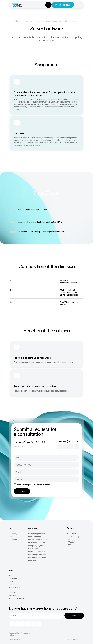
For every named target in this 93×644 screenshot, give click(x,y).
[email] (46, 472)
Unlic (69, 540)
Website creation (16, 639)
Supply (12, 584)
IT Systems (33, 549)
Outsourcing (14, 581)
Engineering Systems (37, 534)
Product (71, 528)
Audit (11, 575)
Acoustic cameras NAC (72, 543)
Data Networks (35, 537)
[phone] (46, 465)
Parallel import (15, 595)
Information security (36, 552)
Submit (22, 491)
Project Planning (16, 587)
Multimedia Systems (37, 543)
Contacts (13, 540)
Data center (33, 561)
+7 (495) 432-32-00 (29, 442)
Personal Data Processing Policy (19, 634)
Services (13, 570)
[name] (46, 458)
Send (74, 616)
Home (18, 21)
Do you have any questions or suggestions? (44, 608)
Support (12, 592)
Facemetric (72, 534)
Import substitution (17, 598)
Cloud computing (16, 578)
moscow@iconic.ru (68, 441)
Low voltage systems (37, 555)
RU (48, 5)
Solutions (28, 21)
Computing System (36, 546)
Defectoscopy (73, 537)
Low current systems (37, 558)
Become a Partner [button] (63, 5)
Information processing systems (48, 21)
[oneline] (46, 479)
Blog (11, 537)
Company (13, 534)
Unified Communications (38, 540)
